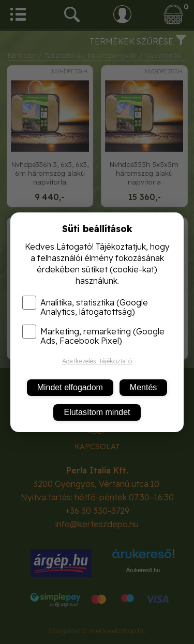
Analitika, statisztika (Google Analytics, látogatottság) (85, 307)
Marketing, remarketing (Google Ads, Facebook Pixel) (93, 336)
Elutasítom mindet (97, 412)
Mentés (143, 387)
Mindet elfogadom (70, 387)
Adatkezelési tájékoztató (97, 361)
